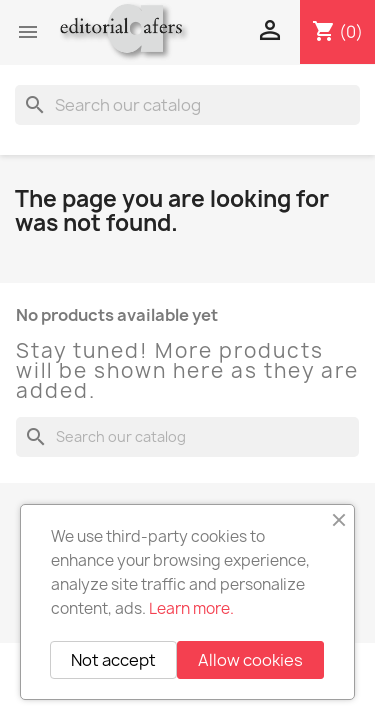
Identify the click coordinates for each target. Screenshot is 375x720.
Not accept (113, 660)
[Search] (187, 105)
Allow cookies (250, 660)
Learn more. (191, 608)
